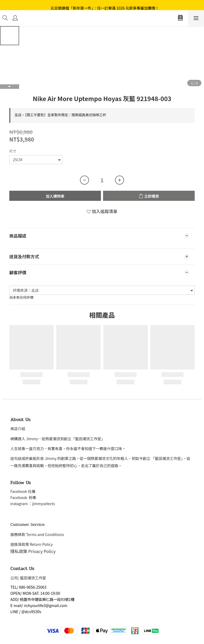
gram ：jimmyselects (37, 504)
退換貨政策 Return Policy (32, 544)
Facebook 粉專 (23, 497)
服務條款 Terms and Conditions (37, 534)
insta (14, 504)
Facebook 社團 (23, 491)
